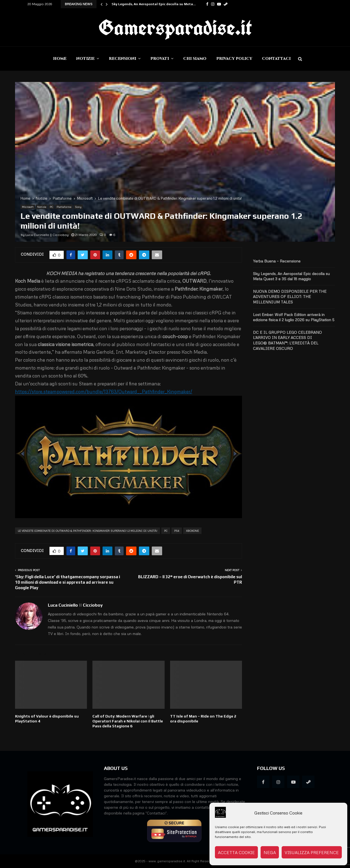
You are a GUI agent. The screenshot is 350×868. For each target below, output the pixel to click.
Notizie (85, 59)
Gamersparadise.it (175, 27)
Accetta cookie (236, 852)
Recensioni (122, 59)
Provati (160, 59)
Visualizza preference (312, 852)
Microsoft (28, 207)
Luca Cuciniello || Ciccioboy (47, 235)
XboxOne (192, 531)
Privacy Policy (234, 59)
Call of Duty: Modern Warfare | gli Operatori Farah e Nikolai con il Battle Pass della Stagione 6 (128, 721)
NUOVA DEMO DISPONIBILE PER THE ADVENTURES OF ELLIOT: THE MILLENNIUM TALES (290, 297)
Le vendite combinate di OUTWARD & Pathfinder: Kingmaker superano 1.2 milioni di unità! (87, 531)
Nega (270, 852)
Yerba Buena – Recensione (277, 261)
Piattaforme (64, 207)
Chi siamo (195, 59)
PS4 (177, 531)
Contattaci (276, 59)
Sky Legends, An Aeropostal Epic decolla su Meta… (154, 4)
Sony (78, 207)
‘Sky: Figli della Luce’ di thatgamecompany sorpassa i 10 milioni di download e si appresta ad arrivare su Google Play (68, 582)
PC (51, 207)
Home (60, 59)
